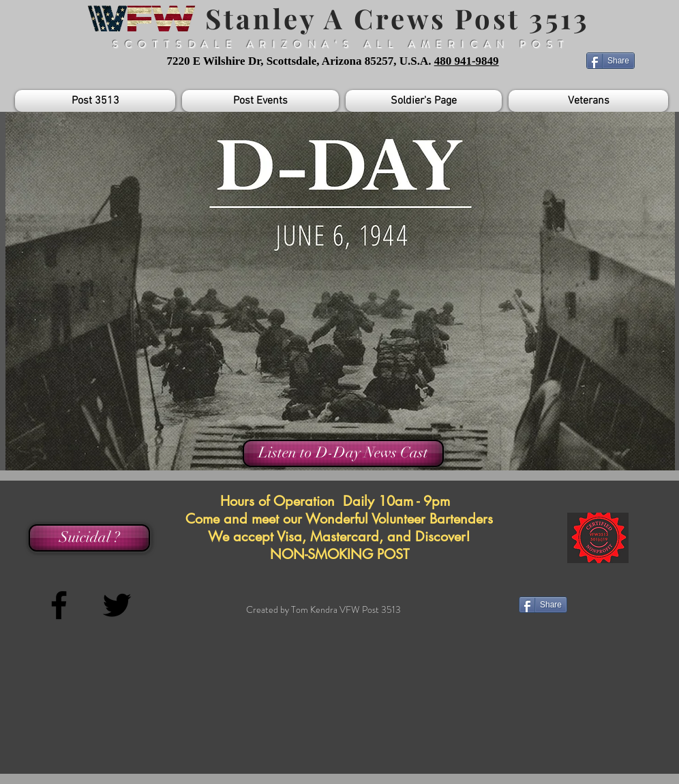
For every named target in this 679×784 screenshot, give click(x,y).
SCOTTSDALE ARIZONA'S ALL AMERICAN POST (341, 44)
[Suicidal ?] (89, 538)
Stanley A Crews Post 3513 (393, 18)
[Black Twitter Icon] (117, 605)
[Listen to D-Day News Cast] (343, 453)
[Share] (610, 61)
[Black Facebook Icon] (59, 605)
